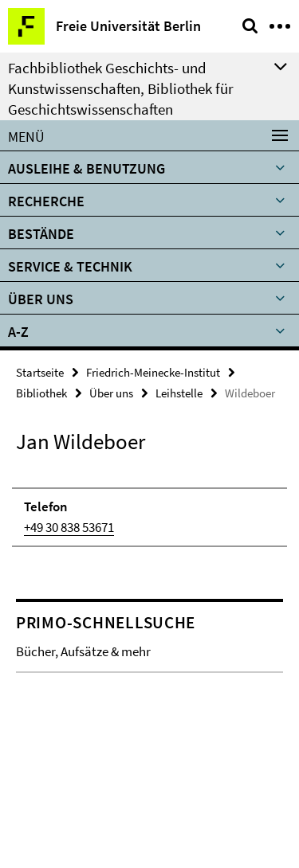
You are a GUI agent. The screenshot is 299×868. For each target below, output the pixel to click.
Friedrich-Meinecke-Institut (153, 372)
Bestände (41, 234)
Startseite (40, 372)
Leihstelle (179, 393)
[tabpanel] (149, 509)
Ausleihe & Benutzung (87, 168)
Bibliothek (41, 393)
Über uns (41, 299)
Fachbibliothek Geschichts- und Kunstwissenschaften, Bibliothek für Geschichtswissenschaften (121, 88)
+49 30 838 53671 (69, 527)
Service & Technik (70, 266)
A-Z (18, 332)
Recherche (46, 201)
